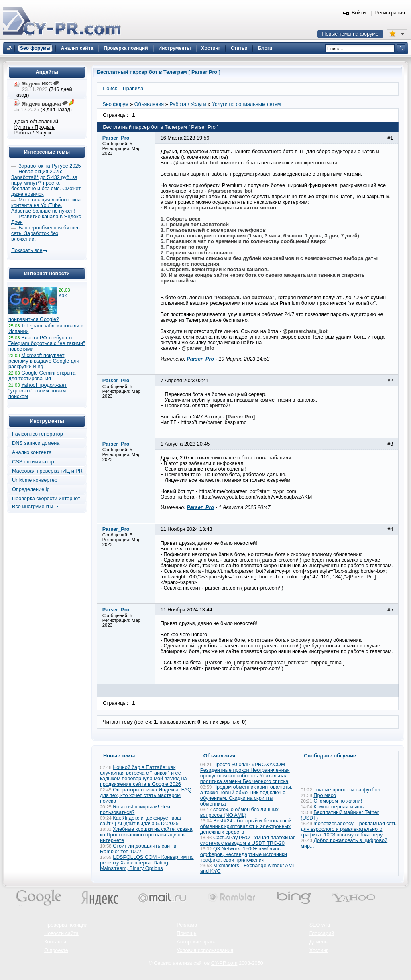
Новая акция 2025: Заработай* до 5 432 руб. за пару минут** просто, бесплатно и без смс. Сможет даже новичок (46, 183)
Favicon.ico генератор (38, 434)
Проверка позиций (66, 925)
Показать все (27, 250)
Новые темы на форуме (350, 34)
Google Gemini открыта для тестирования (42, 376)
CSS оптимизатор (33, 462)
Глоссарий (322, 933)
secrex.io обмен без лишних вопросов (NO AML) (239, 812)
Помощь (186, 933)
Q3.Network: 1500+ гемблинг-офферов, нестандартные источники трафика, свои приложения (244, 854)
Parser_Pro (200, 359)
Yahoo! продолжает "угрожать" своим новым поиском (38, 391)
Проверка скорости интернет (46, 499)
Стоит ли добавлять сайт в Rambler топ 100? (138, 849)
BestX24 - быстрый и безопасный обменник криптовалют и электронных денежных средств (246, 826)
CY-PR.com (224, 963)
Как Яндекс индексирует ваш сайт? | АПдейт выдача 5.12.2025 (140, 821)
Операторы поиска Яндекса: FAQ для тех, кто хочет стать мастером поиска (146, 795)
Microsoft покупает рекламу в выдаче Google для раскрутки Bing (44, 361)
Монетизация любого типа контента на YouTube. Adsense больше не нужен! (46, 205)
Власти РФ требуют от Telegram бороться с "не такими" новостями (47, 343)
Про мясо (325, 795)
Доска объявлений (36, 122)
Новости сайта (61, 933)
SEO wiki (320, 925)
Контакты (55, 942)
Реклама (187, 925)
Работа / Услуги (33, 133)
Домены (319, 942)
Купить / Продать (35, 127)
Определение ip (31, 489)
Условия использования (205, 950)
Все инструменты (33, 507)
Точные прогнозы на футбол (347, 790)
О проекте (56, 950)
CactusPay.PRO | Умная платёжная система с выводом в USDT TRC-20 (248, 840)
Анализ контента (32, 452)
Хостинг (319, 950)
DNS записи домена (36, 443)
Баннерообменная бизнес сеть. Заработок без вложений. (46, 233)
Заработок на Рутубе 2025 (50, 166)
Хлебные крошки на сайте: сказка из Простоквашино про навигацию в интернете (146, 835)
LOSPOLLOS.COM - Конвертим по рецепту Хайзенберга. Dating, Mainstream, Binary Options (147, 863)
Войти (359, 13)
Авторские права (196, 942)
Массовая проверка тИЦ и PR (47, 471)
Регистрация (390, 13)
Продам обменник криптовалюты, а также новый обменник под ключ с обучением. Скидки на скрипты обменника (246, 795)
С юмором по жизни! (338, 801)
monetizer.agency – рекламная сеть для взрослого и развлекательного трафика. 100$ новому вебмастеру (349, 829)
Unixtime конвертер (35, 480)
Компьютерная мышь (339, 807)
